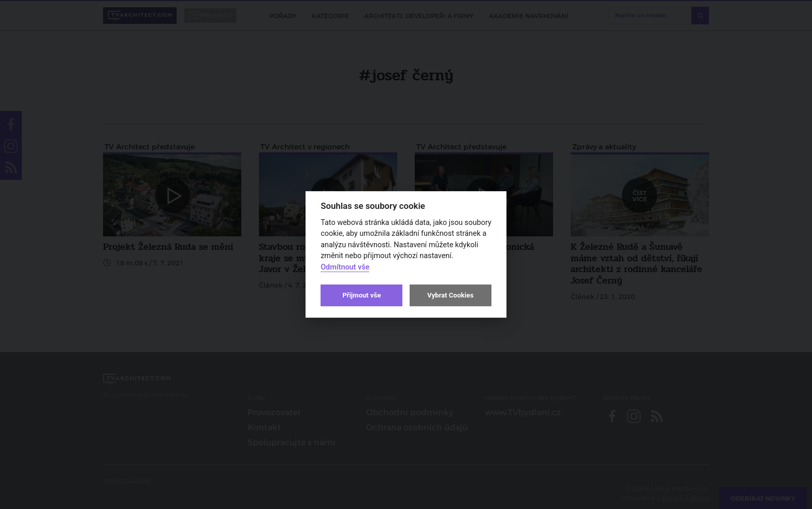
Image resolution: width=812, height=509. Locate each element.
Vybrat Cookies (450, 295)
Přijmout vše (361, 295)
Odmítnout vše (345, 267)
